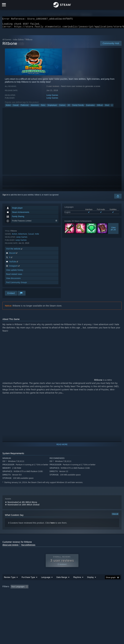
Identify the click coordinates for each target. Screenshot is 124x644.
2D (69, 107)
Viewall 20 (113, 230)
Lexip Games (52, 97)
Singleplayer (52, 107)
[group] (62, 595)
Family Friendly (78, 107)
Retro (43, 107)
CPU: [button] (27, 597)
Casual (16, 107)
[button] (13, 593)
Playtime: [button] (72, 593)
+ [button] (112, 107)
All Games (7, 41)
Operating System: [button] (11, 597)
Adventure (35, 107)
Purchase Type (28, 583)
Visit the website (14, 251)
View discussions (13, 280)
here (53, 525)
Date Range (62, 583)
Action (8, 107)
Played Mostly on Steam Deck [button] (94, 593)
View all (115, 516)
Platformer (25, 107)
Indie (37, 236)
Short (107, 107)
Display (90, 583)
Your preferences (28, 547)
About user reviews (10, 547)
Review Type (10, 583)
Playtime (77, 583)
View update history (15, 272)
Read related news (14, 276)
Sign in (5, 197)
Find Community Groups (17, 284)
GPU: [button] (37, 597)
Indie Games (19, 41)
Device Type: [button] (50, 597)
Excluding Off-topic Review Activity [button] (49, 593)
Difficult (100, 107)
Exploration (90, 107)
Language (46, 583)
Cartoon (62, 107)
